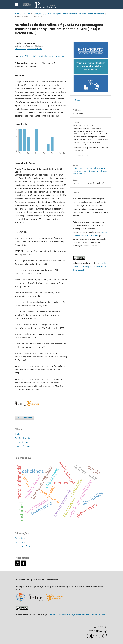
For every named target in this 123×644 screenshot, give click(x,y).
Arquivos (26, 14)
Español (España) (23, 438)
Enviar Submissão (24, 418)
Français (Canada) (23, 446)
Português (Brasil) (23, 442)
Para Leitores (20, 538)
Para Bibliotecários (22, 546)
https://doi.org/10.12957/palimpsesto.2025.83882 (42, 56)
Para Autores (20, 542)
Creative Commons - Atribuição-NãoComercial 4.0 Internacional (90, 267)
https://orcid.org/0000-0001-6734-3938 (29, 49)
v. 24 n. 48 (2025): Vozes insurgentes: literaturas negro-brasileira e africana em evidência (69, 14)
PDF (79, 100)
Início (17, 14)
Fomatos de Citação (83, 155)
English (18, 434)
